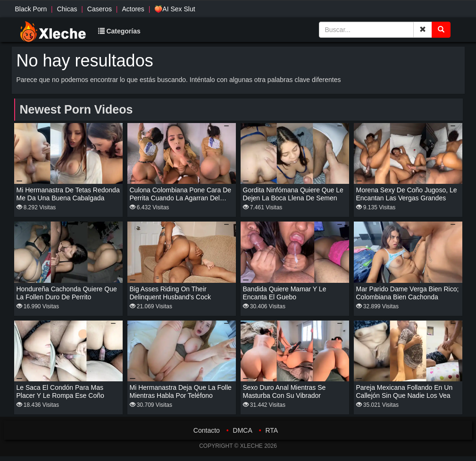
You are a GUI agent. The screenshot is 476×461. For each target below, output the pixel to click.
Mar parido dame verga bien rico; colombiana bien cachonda (408, 293)
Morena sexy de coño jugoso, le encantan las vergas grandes (407, 194)
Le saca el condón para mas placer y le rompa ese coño (60, 391)
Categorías (119, 31)
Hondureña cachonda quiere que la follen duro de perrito (67, 293)
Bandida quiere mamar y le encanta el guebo (285, 293)
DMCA (243, 430)
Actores (133, 9)
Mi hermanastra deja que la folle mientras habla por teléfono (181, 391)
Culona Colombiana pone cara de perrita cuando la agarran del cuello (181, 198)
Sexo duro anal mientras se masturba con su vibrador (284, 391)
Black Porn (31, 9)
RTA (271, 430)
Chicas (67, 9)
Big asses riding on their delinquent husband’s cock (171, 293)
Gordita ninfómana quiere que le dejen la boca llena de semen (293, 194)
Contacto (207, 430)
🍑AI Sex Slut (175, 9)
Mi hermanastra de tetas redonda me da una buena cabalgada (68, 194)
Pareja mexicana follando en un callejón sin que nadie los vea (405, 391)
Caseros (100, 9)
